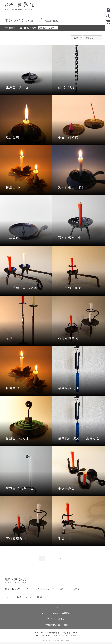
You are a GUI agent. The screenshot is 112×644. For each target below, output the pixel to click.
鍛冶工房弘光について (17, 589)
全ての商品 (10, 28)
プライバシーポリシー (56, 619)
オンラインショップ (43, 589)
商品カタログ (45, 597)
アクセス (56, 607)
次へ (69, 558)
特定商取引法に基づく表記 (56, 625)
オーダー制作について (19, 597)
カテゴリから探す (28, 28)
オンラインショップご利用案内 (56, 613)
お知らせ (63, 589)
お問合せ (77, 589)
